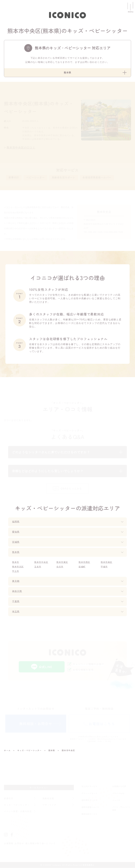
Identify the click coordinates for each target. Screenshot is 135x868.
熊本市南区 (107, 562)
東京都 (16, 581)
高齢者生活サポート (64, 178)
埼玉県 (16, 612)
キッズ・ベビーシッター (17, 805)
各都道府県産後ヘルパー (97, 178)
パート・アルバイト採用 (121, 809)
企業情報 (9, 844)
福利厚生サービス (89, 800)
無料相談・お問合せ (36, 724)
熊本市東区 (62, 562)
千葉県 (16, 602)
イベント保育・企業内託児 (18, 812)
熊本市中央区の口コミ (21, 148)
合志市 (60, 567)
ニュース (116, 800)
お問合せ (19, 844)
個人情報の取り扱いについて (41, 844)
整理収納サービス (89, 814)
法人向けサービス (89, 786)
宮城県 (16, 542)
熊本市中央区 (41, 562)
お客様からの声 (119, 786)
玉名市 (38, 567)
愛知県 (16, 532)
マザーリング (50, 805)
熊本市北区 (18, 567)
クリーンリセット (89, 793)
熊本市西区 (84, 562)
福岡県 (16, 522)
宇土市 (16, 571)
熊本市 (16, 562)
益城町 (82, 567)
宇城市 (104, 567)
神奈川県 (17, 592)
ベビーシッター (35, 178)
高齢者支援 (48, 799)
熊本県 (16, 553)
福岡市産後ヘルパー (90, 807)
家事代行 (14, 178)
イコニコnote (118, 793)
